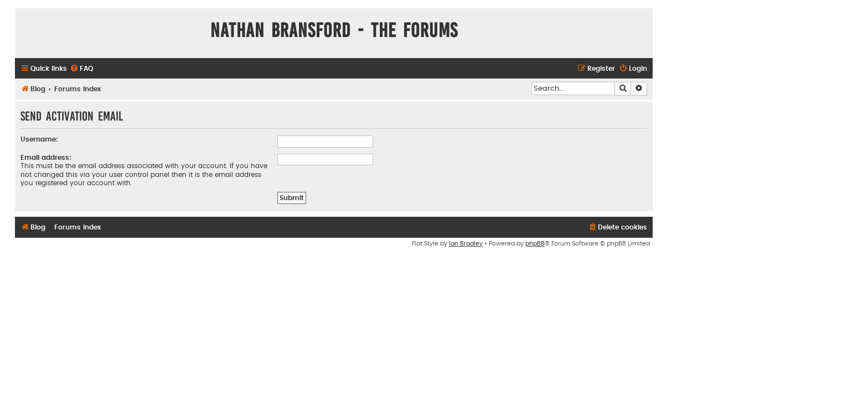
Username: (39, 139)
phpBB (535, 244)
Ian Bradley (466, 244)
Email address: (46, 158)
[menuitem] (81, 69)
